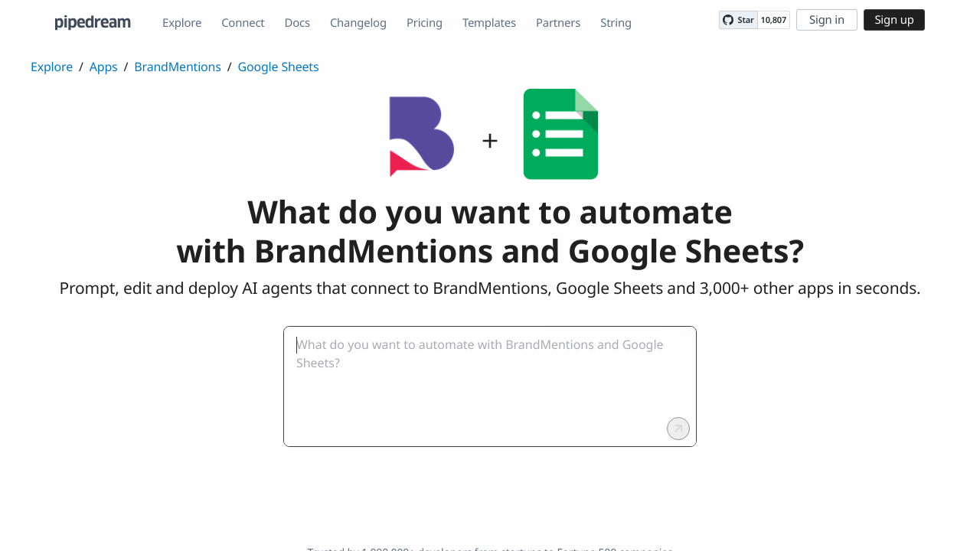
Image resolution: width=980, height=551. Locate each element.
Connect (243, 23)
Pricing (425, 23)
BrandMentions (177, 67)
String (616, 23)
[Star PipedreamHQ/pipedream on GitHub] (738, 20)
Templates (489, 23)
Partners (558, 23)
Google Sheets (279, 67)
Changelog (358, 23)
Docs (297, 23)
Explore (182, 23)
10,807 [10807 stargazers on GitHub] (774, 20)
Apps (104, 67)
